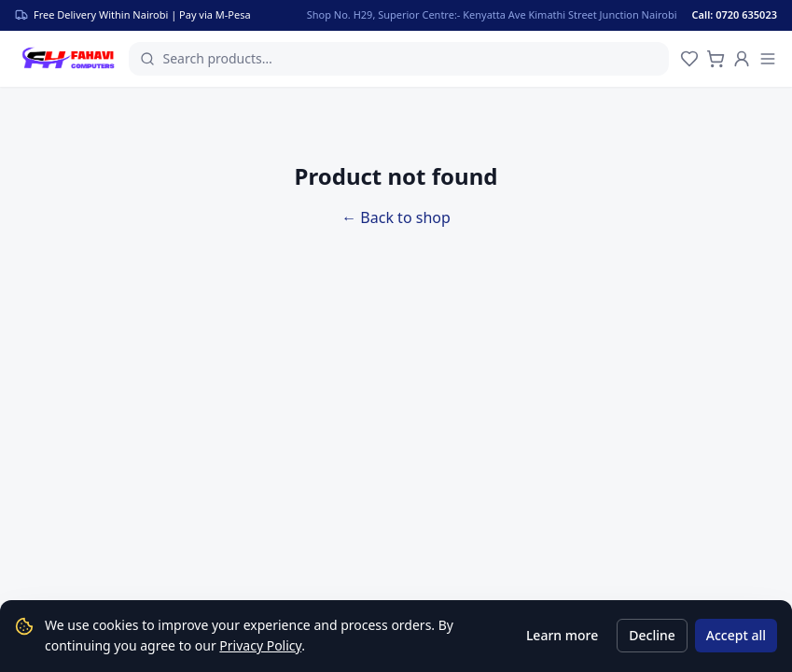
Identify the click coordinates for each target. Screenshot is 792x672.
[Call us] (746, 14)
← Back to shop (396, 217)
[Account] (742, 59)
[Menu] (768, 59)
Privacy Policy (260, 645)
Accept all (736, 635)
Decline (652, 635)
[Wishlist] (689, 59)
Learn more (562, 635)
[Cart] (716, 59)
